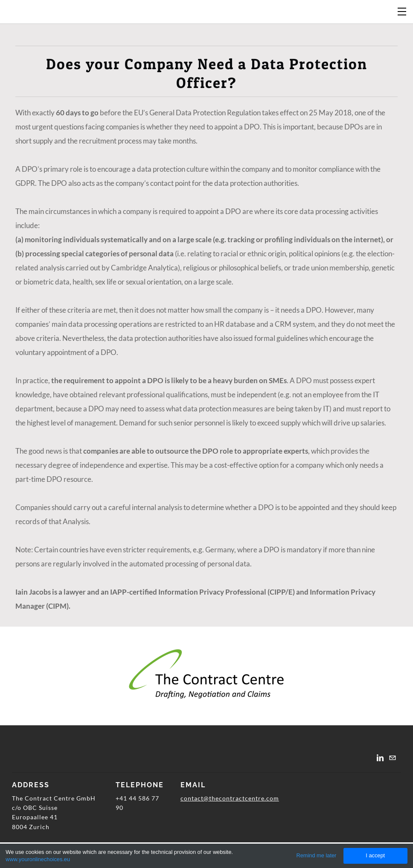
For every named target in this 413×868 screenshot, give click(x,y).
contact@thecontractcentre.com (230, 798)
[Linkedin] (380, 758)
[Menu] (402, 11)
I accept (375, 855)
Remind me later (316, 855)
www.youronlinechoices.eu (38, 859)
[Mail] (393, 758)
